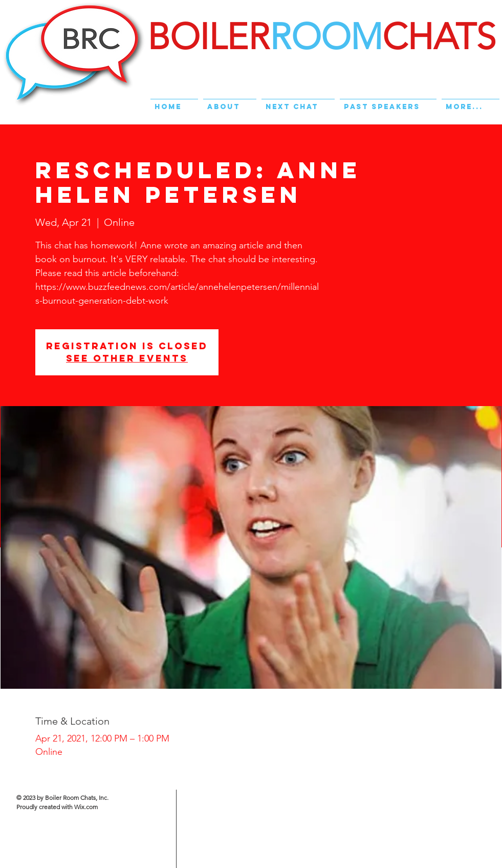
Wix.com (86, 807)
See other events (127, 358)
